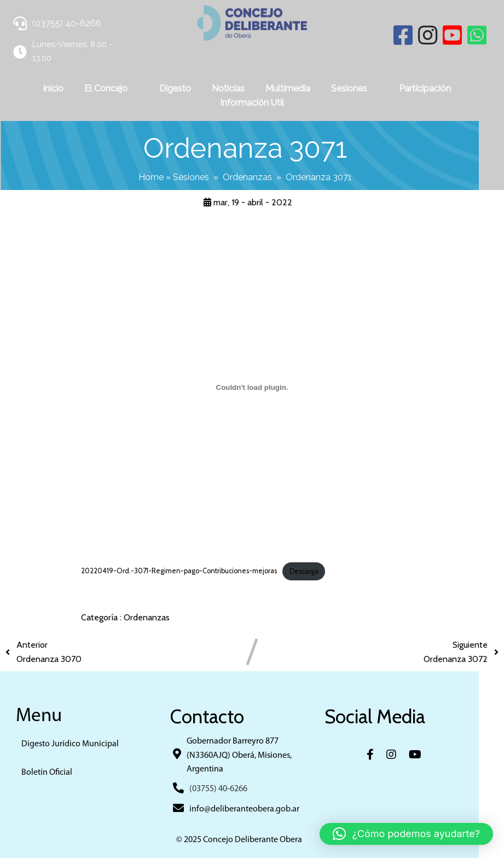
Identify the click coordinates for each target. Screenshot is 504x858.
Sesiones (204, 177)
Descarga (304, 570)
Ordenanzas (260, 177)
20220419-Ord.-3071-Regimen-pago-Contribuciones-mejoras (179, 570)
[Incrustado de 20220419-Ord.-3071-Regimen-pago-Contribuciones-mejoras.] (252, 387)
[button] (406, 834)
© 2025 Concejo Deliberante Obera (252, 839)
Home (164, 177)
